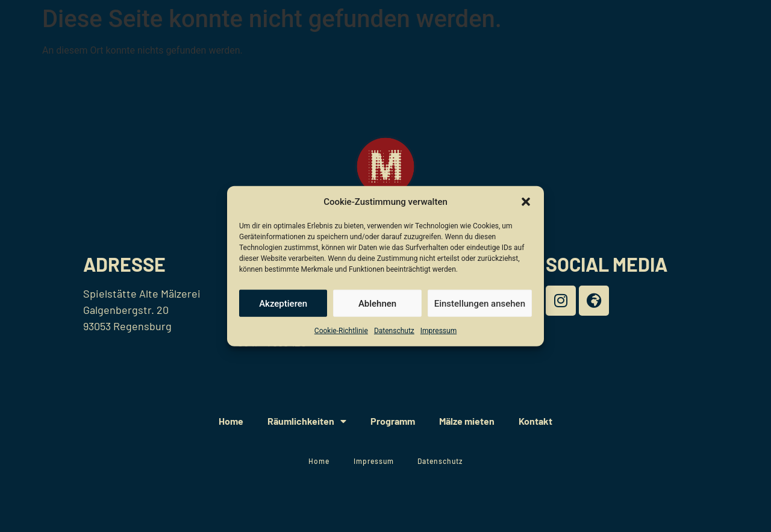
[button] (526, 202)
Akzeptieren (283, 303)
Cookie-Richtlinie (341, 331)
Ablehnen (377, 303)
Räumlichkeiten (307, 421)
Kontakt (535, 421)
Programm (393, 421)
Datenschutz (394, 331)
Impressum (439, 331)
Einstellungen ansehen (480, 303)
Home (231, 421)
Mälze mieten (467, 421)
